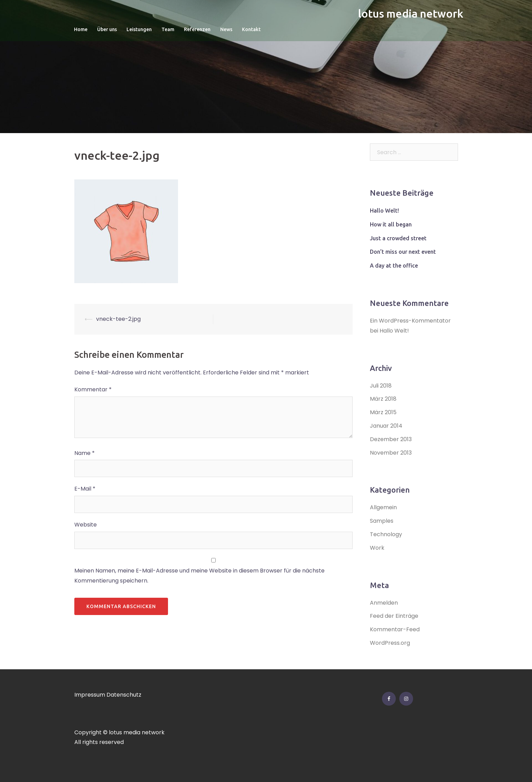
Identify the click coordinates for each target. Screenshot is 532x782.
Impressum (90, 695)
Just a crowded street (398, 238)
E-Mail (85, 489)
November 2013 (391, 453)
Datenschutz (124, 695)
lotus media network (411, 13)
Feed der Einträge (394, 616)
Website (86, 525)
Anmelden (384, 603)
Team (168, 29)
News (226, 29)
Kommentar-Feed (395, 629)
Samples (382, 521)
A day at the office (394, 266)
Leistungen (139, 29)
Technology (386, 534)
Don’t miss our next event (403, 252)
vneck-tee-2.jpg (118, 319)
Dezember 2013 (391, 439)
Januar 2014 (386, 426)
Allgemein (383, 507)
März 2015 (383, 412)
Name (85, 453)
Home (81, 29)
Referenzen (197, 29)
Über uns (107, 29)
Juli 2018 (381, 386)
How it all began (391, 224)
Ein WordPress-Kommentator (410, 321)
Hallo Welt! (384, 211)
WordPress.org (390, 643)
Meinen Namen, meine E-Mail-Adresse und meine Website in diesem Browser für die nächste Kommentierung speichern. (199, 576)
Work (377, 548)
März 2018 (383, 399)
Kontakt (251, 29)
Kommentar (93, 389)
